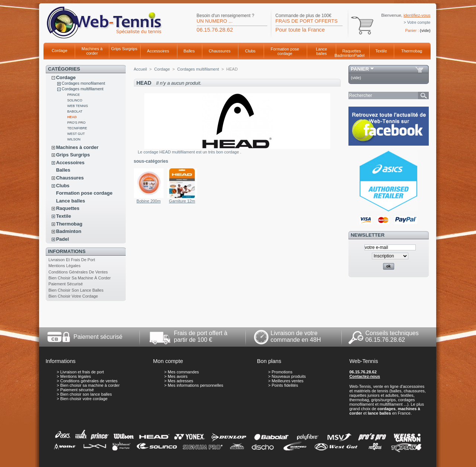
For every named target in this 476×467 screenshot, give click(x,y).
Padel (359, 55)
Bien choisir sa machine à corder (80, 278)
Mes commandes (183, 372)
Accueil (140, 69)
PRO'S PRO (76, 123)
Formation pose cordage (285, 51)
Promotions (282, 372)
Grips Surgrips (124, 49)
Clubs (250, 51)
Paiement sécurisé (65, 284)
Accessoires (158, 51)
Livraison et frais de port (72, 260)
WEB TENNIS (78, 106)
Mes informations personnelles (195, 385)
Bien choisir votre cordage (73, 296)
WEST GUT (76, 134)
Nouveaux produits (289, 376)
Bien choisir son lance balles (76, 290)
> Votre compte (417, 22)
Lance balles (322, 51)
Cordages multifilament (83, 89)
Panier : (412, 30)
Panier (360, 69)
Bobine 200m (149, 201)
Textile (381, 51)
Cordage (59, 51)
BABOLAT (75, 111)
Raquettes (351, 51)
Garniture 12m (182, 201)
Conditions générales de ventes (78, 272)
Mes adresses (180, 381)
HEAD (72, 117)
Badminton (345, 55)
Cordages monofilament (83, 83)
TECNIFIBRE (77, 128)
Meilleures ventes (288, 381)
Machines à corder (92, 51)
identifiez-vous (417, 15)
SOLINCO (75, 100)
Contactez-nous (365, 376)
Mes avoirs (178, 376)
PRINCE (74, 95)
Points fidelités (285, 385)
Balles (189, 51)
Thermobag (412, 51)
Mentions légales (64, 266)
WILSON (74, 139)
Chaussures (220, 51)
